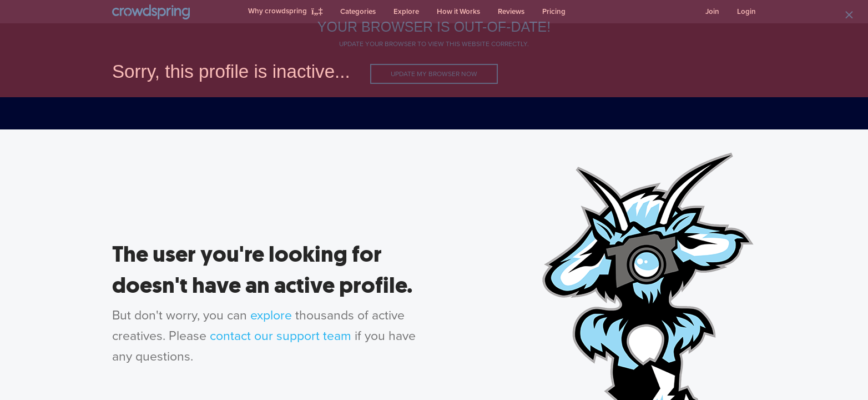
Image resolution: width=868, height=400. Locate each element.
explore (271, 316)
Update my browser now (434, 74)
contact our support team (281, 336)
